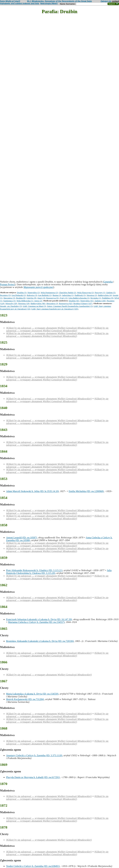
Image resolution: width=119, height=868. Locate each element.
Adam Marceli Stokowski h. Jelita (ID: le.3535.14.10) (32, 491)
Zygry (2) (63, 298)
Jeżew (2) (38, 301)
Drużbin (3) (22, 292)
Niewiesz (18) (24, 303)
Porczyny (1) (100, 292)
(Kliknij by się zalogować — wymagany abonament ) (49, 328)
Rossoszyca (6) (52, 298)
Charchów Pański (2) (68, 292)
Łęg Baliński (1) (45, 295)
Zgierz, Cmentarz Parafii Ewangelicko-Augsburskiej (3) (70, 306)
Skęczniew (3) (9, 298)
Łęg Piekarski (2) (19, 295)
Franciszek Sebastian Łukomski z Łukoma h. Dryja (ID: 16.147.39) (39, 619)
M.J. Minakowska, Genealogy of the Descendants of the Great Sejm (59, 1)
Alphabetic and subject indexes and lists (20, 3)
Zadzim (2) (111, 292)
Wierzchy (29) (11, 303)
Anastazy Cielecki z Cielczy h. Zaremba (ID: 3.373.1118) (34, 755)
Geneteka (108, 282)
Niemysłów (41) (87, 301)
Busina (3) (57, 295)
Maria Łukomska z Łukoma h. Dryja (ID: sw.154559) (32, 694)
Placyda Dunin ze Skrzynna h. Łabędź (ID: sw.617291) (33, 777)
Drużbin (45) (74, 301)
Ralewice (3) (32, 295)
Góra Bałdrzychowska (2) (79, 298)
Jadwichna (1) (68, 295)
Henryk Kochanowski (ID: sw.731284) (25, 699)
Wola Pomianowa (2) (49, 292)
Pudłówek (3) (80, 295)
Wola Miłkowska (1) (25, 301)
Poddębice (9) (108, 298)
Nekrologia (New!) (49, 3)
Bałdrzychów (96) (38, 303)
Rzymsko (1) (96, 298)
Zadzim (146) (100, 301)
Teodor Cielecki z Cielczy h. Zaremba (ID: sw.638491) (33, 866)
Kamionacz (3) (9, 301)
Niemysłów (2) (34, 292)
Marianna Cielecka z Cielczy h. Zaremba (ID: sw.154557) (36, 622)
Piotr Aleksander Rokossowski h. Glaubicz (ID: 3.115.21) (34, 570)
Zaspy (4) (41, 298)
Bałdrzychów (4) (105, 295)
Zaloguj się (106, 1)
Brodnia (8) (21, 298)
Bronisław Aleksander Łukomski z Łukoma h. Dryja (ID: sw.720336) (40, 641)
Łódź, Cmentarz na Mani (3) (34, 306)
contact (115, 1)
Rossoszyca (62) (66, 303)
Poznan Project (7, 284)
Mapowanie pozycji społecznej (38, 287)
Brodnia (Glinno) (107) (83, 303)
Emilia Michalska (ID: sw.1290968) (86, 491)
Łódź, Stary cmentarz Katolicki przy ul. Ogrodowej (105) (55, 309)
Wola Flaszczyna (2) (85, 292)
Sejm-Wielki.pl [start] (10, 1)
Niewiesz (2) (92, 295)
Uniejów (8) (31, 298)
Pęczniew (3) (5, 295)
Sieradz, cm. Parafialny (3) (11, 306)
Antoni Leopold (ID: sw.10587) (22, 538)
